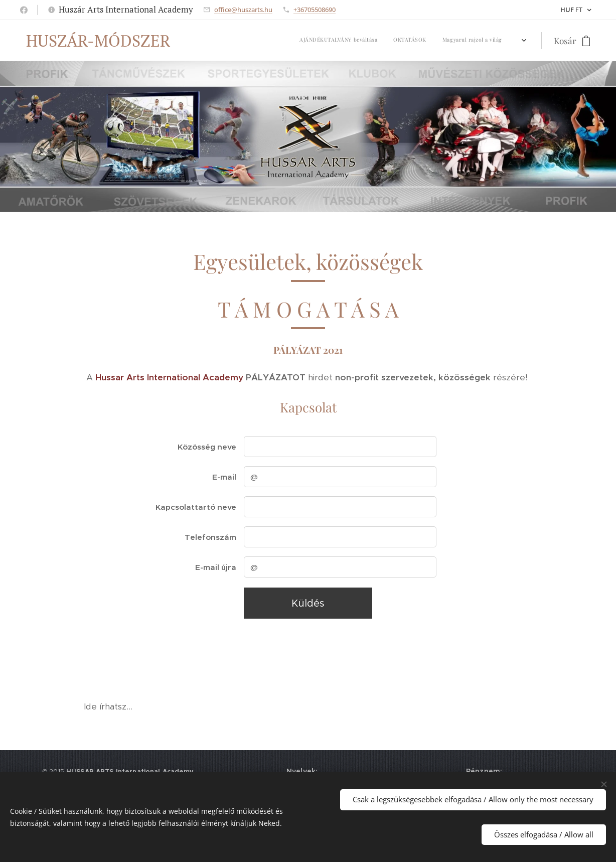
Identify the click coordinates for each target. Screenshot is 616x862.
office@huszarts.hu (243, 10)
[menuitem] (216, 41)
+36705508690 (315, 10)
